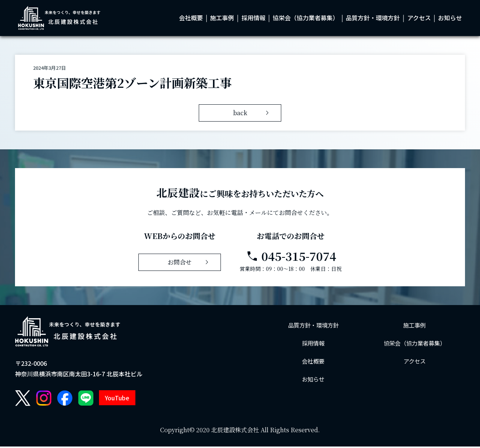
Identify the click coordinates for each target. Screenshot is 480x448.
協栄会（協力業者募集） (306, 19)
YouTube (117, 400)
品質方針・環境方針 (373, 19)
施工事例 (222, 19)
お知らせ (450, 19)
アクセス (419, 19)
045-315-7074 (291, 258)
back (253, 114)
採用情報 (253, 19)
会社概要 (191, 19)
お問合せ (190, 264)
